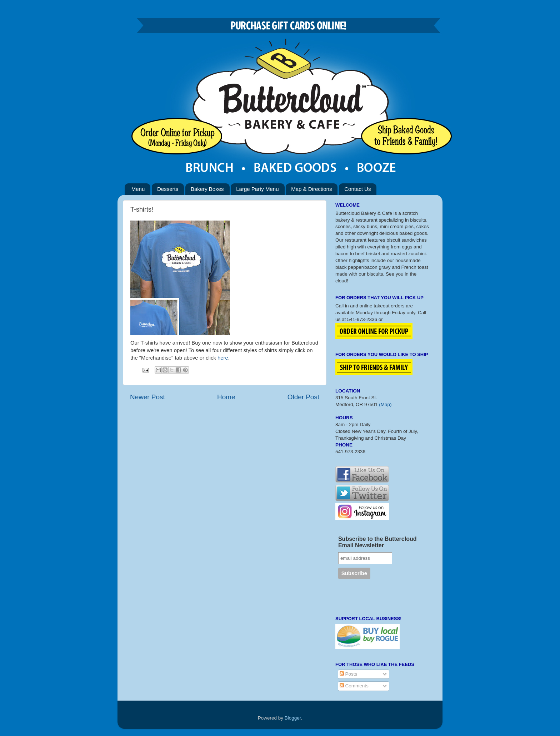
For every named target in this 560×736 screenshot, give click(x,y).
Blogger (293, 718)
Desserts (168, 189)
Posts (349, 674)
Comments (354, 686)
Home (226, 397)
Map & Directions (311, 189)
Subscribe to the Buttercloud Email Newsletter (377, 542)
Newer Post (147, 397)
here (223, 358)
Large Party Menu (257, 189)
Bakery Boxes (207, 189)
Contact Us (357, 189)
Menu (138, 189)
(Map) (385, 404)
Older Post (303, 397)
